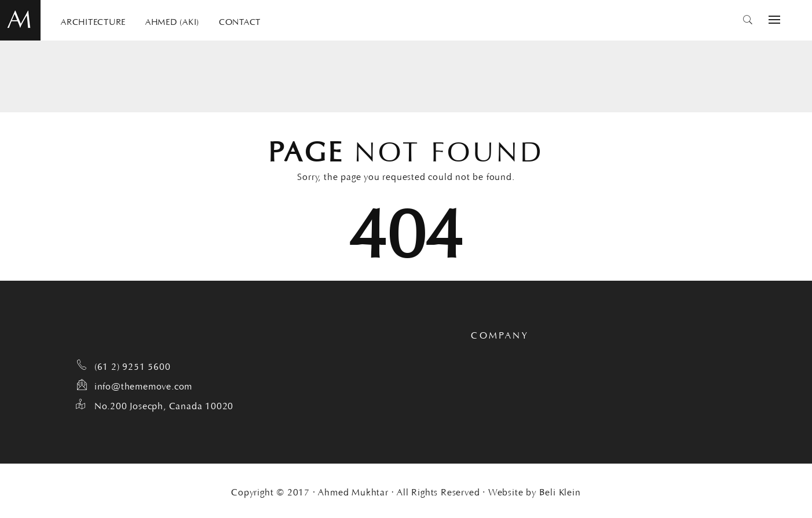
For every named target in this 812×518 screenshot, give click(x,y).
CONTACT (240, 21)
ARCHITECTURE (93, 21)
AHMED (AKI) (172, 21)
